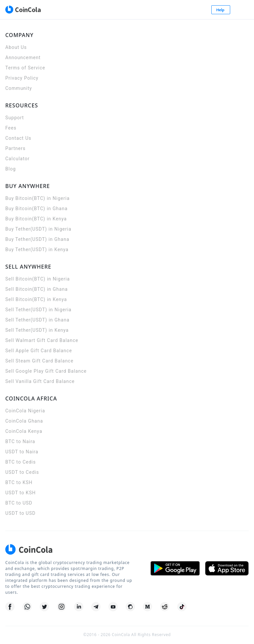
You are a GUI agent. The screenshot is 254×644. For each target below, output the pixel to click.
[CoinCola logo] (23, 10)
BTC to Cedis (21, 462)
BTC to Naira (20, 441)
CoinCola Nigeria (25, 411)
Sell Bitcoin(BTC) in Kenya (36, 299)
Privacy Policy (22, 78)
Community (19, 88)
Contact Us (18, 138)
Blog (11, 169)
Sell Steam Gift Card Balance (39, 361)
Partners (15, 148)
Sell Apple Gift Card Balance (39, 351)
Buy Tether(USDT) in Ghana (37, 239)
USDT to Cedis (22, 472)
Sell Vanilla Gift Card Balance (40, 381)
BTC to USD (19, 503)
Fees (11, 128)
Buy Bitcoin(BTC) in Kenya (36, 219)
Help (221, 10)
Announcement (23, 57)
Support (15, 118)
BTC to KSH (19, 482)
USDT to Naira (22, 452)
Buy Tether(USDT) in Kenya (37, 249)
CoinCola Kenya (24, 431)
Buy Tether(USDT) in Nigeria (38, 229)
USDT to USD (20, 513)
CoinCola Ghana (24, 421)
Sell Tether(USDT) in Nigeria (38, 310)
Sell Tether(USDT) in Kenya (37, 330)
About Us (16, 47)
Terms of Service (25, 68)
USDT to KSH (21, 493)
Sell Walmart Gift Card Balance (42, 340)
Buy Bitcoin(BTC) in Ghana (36, 208)
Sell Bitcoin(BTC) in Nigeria (38, 279)
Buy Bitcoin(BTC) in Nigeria (38, 198)
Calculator (17, 159)
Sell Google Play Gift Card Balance (46, 371)
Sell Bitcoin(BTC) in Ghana (37, 289)
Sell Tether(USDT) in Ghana (37, 320)
